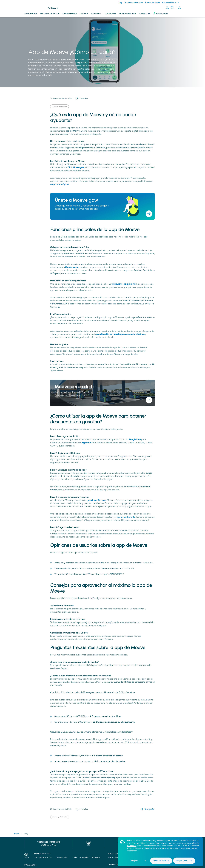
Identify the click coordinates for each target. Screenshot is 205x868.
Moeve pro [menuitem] (98, 857)
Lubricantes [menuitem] (96, 13)
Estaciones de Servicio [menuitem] (50, 13)
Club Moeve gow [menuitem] (70, 13)
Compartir (150, 809)
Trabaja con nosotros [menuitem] (44, 857)
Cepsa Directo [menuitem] (116, 857)
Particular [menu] (53, 8)
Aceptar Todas (182, 861)
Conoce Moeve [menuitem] (31, 13)
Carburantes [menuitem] (110, 13)
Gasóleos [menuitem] (84, 13)
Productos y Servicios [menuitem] (134, 3)
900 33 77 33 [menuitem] (49, 845)
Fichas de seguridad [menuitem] (82, 857)
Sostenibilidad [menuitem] (160, 13)
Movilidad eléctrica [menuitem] (127, 13)
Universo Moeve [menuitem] (170, 3)
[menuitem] (89, 845)
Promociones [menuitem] (144, 13)
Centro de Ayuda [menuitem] (153, 3)
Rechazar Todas (160, 861)
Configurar (134, 861)
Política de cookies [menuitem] (117, 865)
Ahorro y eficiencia (60, 106)
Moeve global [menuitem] (64, 857)
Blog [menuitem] (120, 3)
